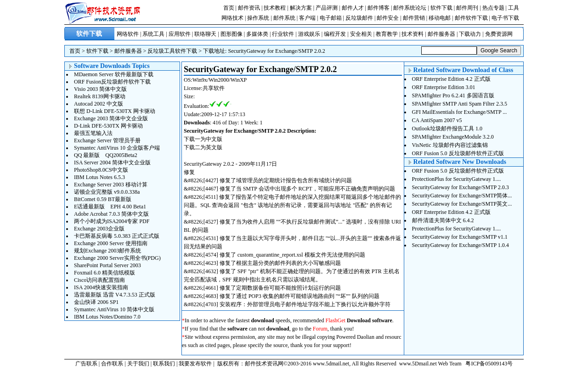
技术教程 (275, 8)
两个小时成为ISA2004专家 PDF (112, 221)
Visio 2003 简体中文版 (100, 89)
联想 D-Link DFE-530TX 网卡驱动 (115, 111)
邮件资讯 (249, 8)
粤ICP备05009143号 (489, 364)
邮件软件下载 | (473, 18)
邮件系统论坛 (410, 8)
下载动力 (470, 34)
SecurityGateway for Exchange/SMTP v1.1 (460, 237)
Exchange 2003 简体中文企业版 (111, 118)
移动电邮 (440, 18)
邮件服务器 (441, 34)
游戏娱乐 (309, 34)
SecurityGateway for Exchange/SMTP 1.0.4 (461, 245)
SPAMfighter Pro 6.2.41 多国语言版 (453, 95)
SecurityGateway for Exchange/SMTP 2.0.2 (276, 51)
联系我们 (164, 364)
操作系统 (258, 18)
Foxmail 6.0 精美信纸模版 (105, 273)
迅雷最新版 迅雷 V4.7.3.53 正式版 (115, 295)
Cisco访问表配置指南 (99, 280)
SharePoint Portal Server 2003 (107, 265)
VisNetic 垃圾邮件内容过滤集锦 (450, 145)
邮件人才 (353, 8)
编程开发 (335, 34)
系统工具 (153, 34)
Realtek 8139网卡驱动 (100, 96)
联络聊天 (205, 34)
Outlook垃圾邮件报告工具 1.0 (447, 129)
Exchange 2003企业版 (99, 229)
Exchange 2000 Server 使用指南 (111, 243)
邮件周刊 (467, 8)
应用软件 (180, 34)
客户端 (307, 18)
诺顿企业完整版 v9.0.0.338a (107, 192)
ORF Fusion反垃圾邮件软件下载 (112, 82)
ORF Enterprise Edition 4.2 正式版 (451, 79)
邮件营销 (414, 18)
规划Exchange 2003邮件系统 (107, 251)
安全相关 (361, 34)
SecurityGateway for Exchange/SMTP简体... (462, 196)
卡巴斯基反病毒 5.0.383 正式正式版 (117, 236)
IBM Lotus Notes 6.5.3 (99, 177)
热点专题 (493, 8)
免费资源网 (499, 34)
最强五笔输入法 (93, 133)
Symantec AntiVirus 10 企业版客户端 (117, 148)
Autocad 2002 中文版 (99, 104)
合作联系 (112, 364)
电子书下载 (505, 18)
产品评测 (327, 8)
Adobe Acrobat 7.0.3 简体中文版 (111, 214)
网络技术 (232, 18)
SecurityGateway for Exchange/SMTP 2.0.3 (461, 187)
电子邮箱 (331, 18)
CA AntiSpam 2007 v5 (437, 120)
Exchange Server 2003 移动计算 (111, 185)
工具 (514, 8)
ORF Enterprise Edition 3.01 (444, 87)
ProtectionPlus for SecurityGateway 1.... (457, 179)
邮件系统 (284, 18)
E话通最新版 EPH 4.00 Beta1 (110, 207)
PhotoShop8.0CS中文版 (101, 170)
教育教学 (387, 34)
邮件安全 (388, 18)
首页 (229, 8)
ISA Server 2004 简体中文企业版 (112, 163)
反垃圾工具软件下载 (172, 51)
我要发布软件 (195, 364)
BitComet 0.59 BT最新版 (103, 199)
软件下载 (441, 8)
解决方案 (301, 8)
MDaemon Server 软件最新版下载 (114, 74)
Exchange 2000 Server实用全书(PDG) (117, 258)
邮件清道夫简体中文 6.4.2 (443, 220)
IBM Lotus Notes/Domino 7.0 (107, 317)
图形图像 (232, 34)
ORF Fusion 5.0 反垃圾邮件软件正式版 (458, 153)
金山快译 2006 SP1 (96, 302)
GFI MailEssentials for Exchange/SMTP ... (460, 112)
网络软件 (128, 34)
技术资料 (413, 34)
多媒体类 (257, 34)
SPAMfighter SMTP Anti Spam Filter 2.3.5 (460, 104)
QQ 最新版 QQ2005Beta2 (106, 155)
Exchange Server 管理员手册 (107, 140)
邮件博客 (379, 8)
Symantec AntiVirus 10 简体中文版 (114, 309)
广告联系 (86, 364)
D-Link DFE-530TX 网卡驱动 (108, 126)
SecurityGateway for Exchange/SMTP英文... (462, 204)
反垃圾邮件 (359, 18)
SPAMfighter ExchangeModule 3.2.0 (453, 137)
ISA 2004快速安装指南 (101, 287)
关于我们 (138, 364)
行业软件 (283, 34)
